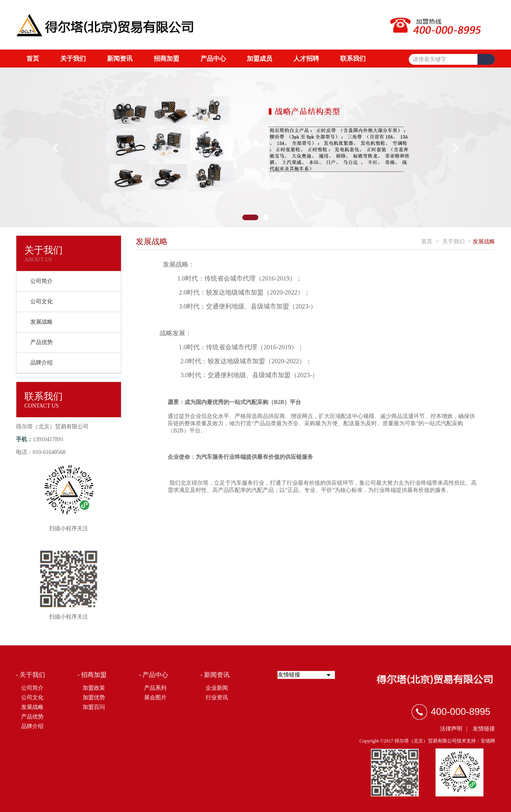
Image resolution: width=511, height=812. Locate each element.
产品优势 (42, 342)
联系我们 (353, 59)
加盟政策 (94, 688)
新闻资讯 (120, 59)
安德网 (488, 741)
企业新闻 (217, 688)
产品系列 (155, 688)
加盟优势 (94, 698)
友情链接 (484, 729)
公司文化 (42, 302)
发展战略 (42, 322)
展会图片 (155, 698)
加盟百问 (94, 707)
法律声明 (451, 729)
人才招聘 (306, 59)
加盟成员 (259, 59)
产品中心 (213, 59)
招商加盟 (166, 59)
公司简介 (42, 281)
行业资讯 (217, 698)
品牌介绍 (42, 363)
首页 (33, 59)
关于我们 (73, 59)
